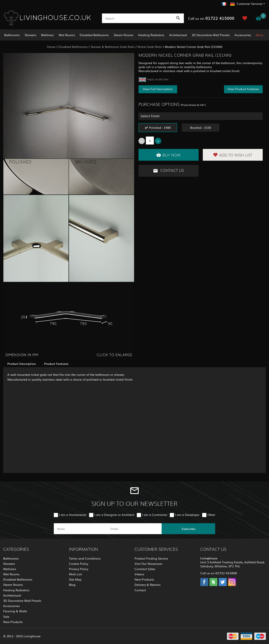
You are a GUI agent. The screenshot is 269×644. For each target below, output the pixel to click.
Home (51, 47)
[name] (81, 529)
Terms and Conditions (85, 558)
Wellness (47, 35)
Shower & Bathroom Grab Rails (113, 47)
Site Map (75, 579)
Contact (140, 590)
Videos (139, 574)
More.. (260, 35)
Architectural (178, 35)
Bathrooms (12, 35)
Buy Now (168, 155)
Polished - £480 (160, 127)
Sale (6, 616)
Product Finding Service (151, 558)
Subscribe (189, 529)
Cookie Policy (79, 564)
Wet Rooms (67, 35)
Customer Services (250, 4)
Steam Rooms (124, 35)
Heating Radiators (151, 35)
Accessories (243, 35)
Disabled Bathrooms (94, 35)
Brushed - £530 (201, 127)
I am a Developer (187, 515)
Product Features (56, 364)
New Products (13, 622)
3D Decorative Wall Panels (211, 35)
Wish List (75, 574)
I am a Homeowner (73, 515)
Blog (72, 585)
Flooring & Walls (15, 611)
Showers (30, 35)
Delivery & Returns (148, 585)
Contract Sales (145, 569)
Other (211, 515)
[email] (134, 529)
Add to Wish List (233, 155)
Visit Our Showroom (148, 564)
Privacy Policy (79, 569)
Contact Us (168, 171)
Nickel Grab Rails (150, 47)
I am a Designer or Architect (114, 515)
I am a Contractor (155, 515)
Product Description (22, 364)
